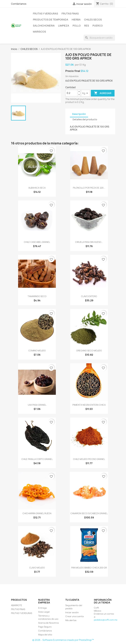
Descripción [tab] (79, 114)
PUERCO (98, 26)
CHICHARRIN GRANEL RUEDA (37, 513)
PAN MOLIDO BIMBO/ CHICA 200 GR (89, 568)
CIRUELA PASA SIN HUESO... (89, 242)
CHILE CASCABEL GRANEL (37, 242)
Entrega (42, 608)
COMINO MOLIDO (37, 351)
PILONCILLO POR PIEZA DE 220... (89, 188)
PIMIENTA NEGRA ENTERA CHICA (89, 405)
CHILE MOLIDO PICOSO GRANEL (89, 459)
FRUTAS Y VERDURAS (45, 14)
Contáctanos (19, 4)
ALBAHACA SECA (37, 188)
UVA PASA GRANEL (37, 405)
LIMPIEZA (64, 26)
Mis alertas (71, 620)
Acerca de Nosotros (49, 623)
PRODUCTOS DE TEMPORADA (51, 20)
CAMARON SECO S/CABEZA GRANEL (89, 513)
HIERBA (76, 20)
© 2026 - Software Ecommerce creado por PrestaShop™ (63, 640)
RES (87, 26)
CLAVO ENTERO (89, 296)
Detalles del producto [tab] (85, 119)
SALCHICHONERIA (44, 26)
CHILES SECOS (93, 20)
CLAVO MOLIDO (37, 568)
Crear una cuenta (74, 616)
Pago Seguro (45, 627)
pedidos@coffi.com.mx (106, 620)
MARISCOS (39, 32)
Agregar (103, 93)
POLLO (77, 26)
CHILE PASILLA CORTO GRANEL (37, 459)
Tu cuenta (72, 600)
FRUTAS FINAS (70, 14)
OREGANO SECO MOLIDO (89, 351)
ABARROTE (17, 605)
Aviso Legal (44, 612)
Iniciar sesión (72, 612)
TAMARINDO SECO (37, 296)
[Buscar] (99, 38)
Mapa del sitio (45, 635)
